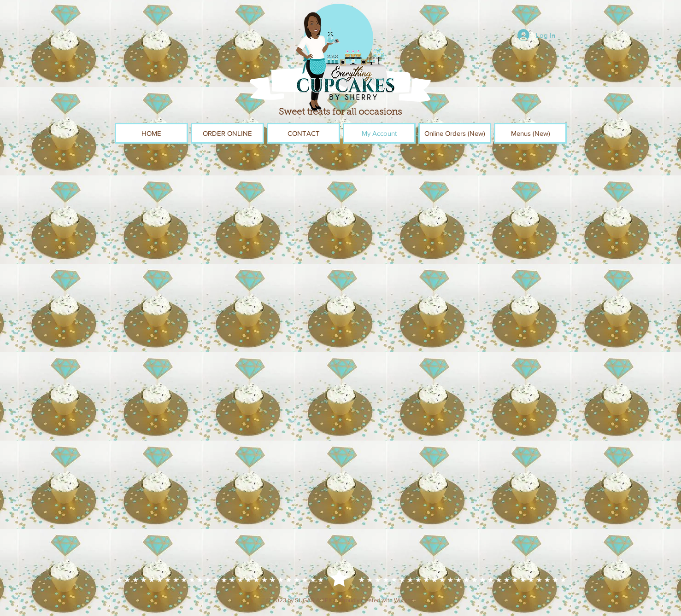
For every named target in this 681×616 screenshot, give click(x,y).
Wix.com (405, 600)
